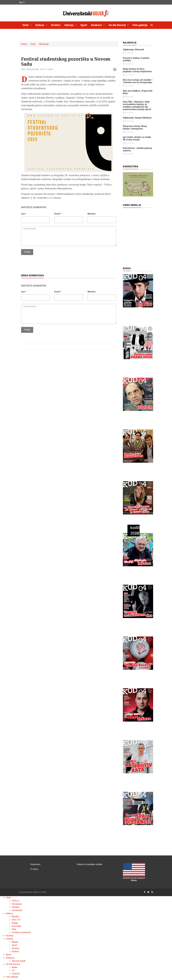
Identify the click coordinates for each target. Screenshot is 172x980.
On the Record (13, 964)
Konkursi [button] (97, 25)
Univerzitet (17, 910)
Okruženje (44, 44)
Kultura (9, 913)
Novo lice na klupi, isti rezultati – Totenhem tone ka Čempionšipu (138, 81)
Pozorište (16, 926)
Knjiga (15, 923)
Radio (15, 967)
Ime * (24, 214)
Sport (84, 25)
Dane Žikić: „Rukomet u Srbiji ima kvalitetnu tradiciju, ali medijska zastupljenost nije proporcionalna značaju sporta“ (137, 106)
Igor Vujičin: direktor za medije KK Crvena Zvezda (137, 138)
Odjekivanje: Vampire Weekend (137, 118)
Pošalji (27, 252)
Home (24, 44)
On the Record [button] (117, 25)
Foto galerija (140, 25)
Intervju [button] (69, 25)
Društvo (56, 25)
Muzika (15, 917)
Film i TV (16, 920)
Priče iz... (16, 901)
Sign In (22, 2)
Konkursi (10, 958)
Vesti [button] (26, 25)
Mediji (15, 942)
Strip (14, 929)
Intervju (10, 939)
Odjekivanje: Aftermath (133, 50)
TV (13, 971)
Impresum (35, 864)
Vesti (33, 44)
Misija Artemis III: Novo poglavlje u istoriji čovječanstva (137, 70)
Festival (16, 974)
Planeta (16, 907)
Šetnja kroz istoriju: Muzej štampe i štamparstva (135, 127)
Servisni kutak (19, 961)
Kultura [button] (40, 25)
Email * (58, 214)
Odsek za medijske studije (89, 864)
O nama (34, 869)
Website (91, 214)
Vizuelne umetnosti (21, 932)
